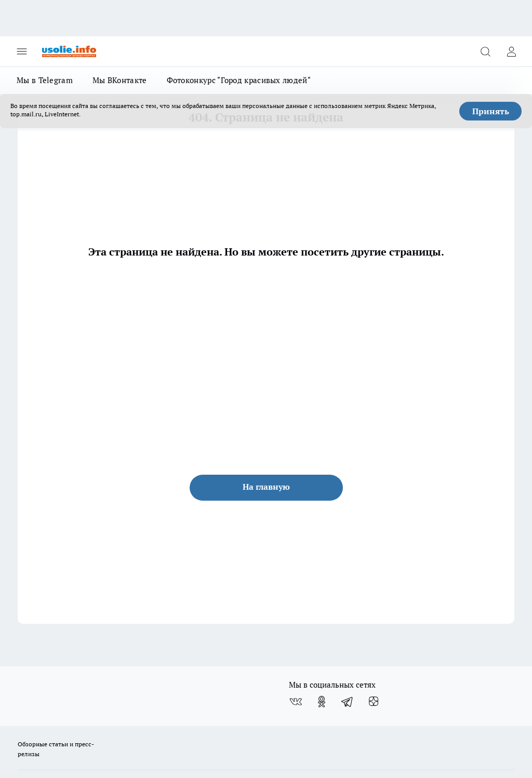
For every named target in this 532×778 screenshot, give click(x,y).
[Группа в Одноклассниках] (322, 702)
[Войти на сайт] (511, 51)
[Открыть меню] (22, 51)
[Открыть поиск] (485, 51)
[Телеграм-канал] (348, 702)
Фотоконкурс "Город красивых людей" (239, 80)
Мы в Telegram (45, 80)
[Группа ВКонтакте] (296, 702)
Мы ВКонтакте (120, 80)
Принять (491, 111)
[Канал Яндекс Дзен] (374, 702)
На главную (266, 487)
